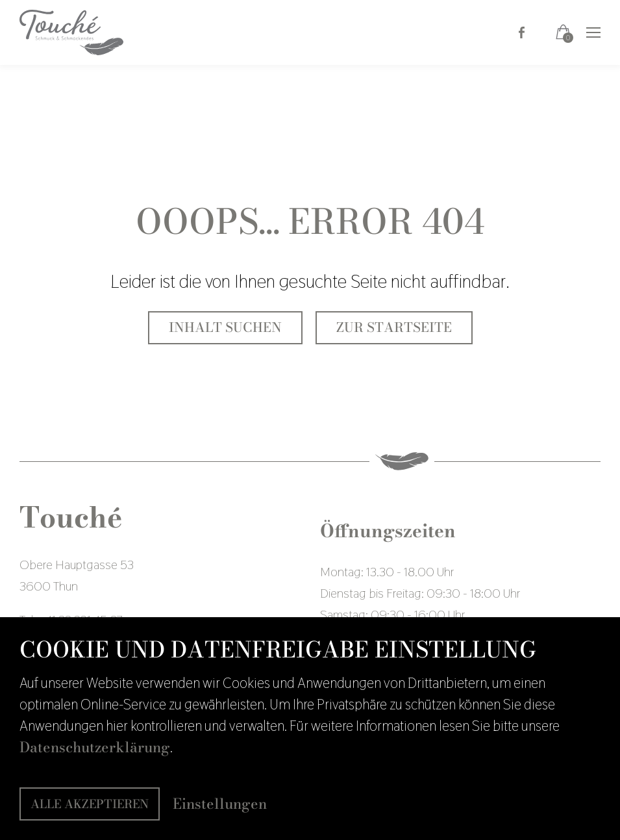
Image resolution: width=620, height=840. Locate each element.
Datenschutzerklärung (95, 747)
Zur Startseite (394, 327)
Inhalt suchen (225, 327)
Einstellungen (220, 804)
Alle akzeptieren (90, 804)
